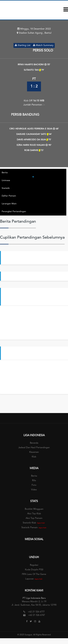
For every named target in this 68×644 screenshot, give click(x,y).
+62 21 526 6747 (37, 615)
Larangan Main (9, 204)
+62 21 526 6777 (36, 612)
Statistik (6, 188)
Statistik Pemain (29, 528)
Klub (34, 457)
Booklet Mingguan (34, 509)
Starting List (23, 45)
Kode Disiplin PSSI (34, 570)
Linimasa (6, 180)
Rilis (34, 481)
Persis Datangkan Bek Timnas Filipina (30, 276)
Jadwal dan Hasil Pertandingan (34, 448)
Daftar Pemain (9, 196)
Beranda (34, 443)
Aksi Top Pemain (34, 518)
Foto (34, 485)
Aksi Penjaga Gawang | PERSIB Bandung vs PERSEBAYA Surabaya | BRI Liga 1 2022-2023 (34, 297)
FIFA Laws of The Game (34, 574)
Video (34, 490)
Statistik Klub (29, 523)
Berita (5, 173)
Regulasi (34, 565)
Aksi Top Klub (34, 514)
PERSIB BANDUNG (26, 115)
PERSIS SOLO (42, 51)
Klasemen (34, 452)
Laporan (29, 579)
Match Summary (43, 45)
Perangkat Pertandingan (14, 212)
